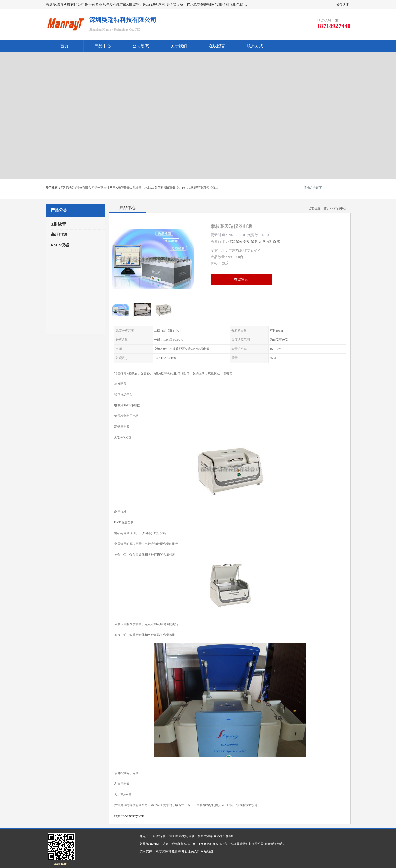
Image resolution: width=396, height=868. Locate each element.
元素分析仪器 (269, 241)
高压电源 (59, 235)
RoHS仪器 (60, 245)
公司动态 (141, 46)
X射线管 (58, 224)
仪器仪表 (236, 241)
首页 (64, 46)
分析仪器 (251, 241)
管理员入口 (192, 851)
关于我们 (179, 46)
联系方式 (255, 46)
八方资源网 (163, 851)
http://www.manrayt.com (129, 816)
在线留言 (217, 46)
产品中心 (102, 46)
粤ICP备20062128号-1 (215, 844)
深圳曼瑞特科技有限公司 (247, 844)
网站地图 (207, 851)
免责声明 (178, 851)
